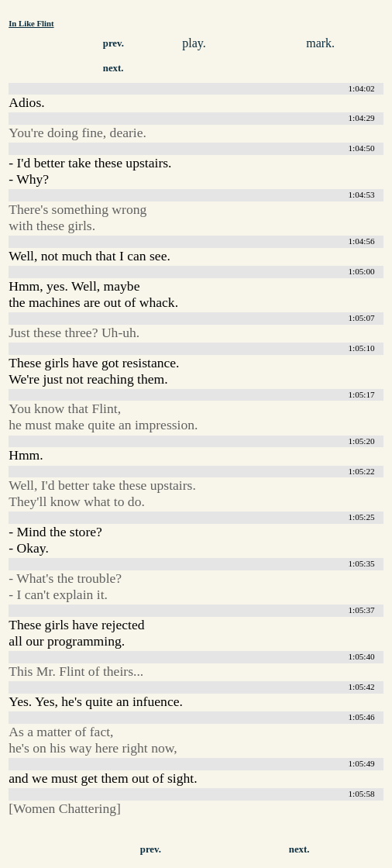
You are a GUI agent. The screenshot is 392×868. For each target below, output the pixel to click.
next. (113, 68)
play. (194, 43)
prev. (113, 43)
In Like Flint (31, 23)
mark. (320, 43)
